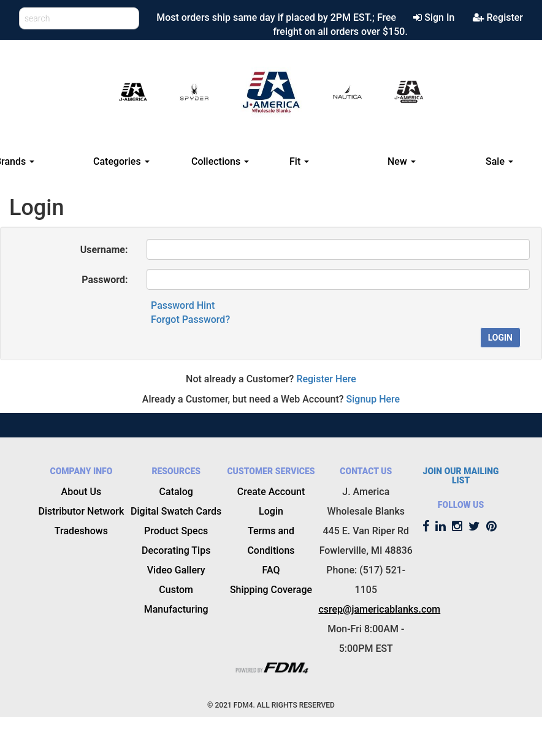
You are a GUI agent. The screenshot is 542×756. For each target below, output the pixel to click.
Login (500, 338)
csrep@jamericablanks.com (379, 609)
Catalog (176, 492)
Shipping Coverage (271, 590)
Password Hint (183, 305)
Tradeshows (81, 531)
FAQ (271, 570)
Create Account (271, 492)
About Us (82, 492)
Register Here (326, 379)
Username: (104, 250)
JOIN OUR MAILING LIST (461, 476)
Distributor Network (82, 511)
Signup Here (373, 399)
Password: (105, 280)
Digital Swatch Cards (176, 511)
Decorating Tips (176, 550)
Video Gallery (176, 570)
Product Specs (176, 531)
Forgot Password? (190, 319)
